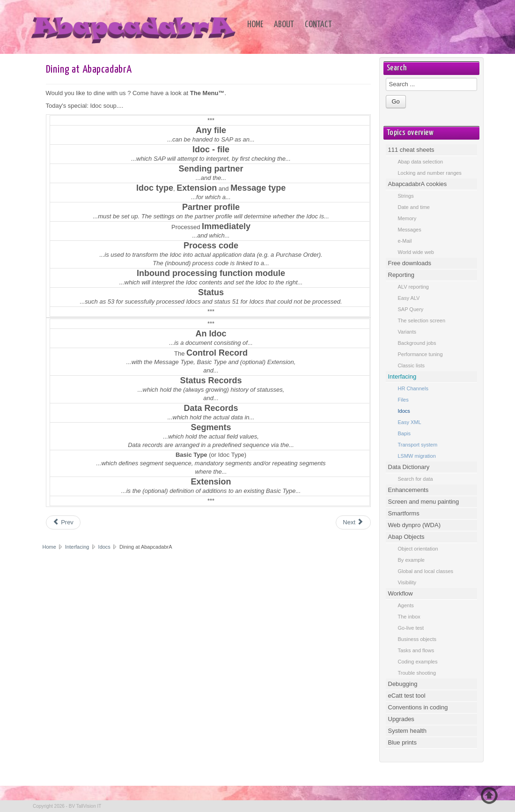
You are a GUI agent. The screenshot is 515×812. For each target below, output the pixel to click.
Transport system (418, 445)
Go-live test (411, 628)
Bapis (405, 433)
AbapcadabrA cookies (418, 184)
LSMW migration (417, 456)
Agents (406, 605)
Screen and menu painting (424, 502)
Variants (407, 332)
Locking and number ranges (430, 173)
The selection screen (422, 320)
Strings (406, 196)
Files (403, 400)
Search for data (416, 479)
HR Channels (413, 388)
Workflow (401, 593)
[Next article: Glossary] (353, 522)
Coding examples (418, 662)
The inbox (409, 617)
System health (407, 731)
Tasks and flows (416, 650)
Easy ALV (409, 298)
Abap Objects (406, 537)
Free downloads (410, 263)
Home (255, 25)
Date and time (414, 207)
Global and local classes (426, 571)
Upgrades (401, 719)
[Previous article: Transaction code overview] (63, 522)
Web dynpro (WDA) (414, 525)
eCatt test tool (407, 696)
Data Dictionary (409, 467)
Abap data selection (421, 162)
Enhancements (408, 490)
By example (411, 560)
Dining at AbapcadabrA (89, 70)
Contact (318, 25)
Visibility (407, 582)
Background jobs (417, 343)
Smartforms (404, 513)
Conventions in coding (418, 707)
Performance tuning (420, 354)
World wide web (416, 252)
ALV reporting (413, 287)
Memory (407, 218)
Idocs (104, 547)
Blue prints (402, 742)
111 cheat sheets (411, 150)
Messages (410, 230)
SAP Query (411, 309)
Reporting (401, 275)
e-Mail (405, 241)
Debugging (403, 684)
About (284, 25)
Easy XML (410, 422)
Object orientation (418, 549)
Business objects (417, 639)
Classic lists (411, 365)
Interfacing (78, 547)
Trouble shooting (417, 673)
